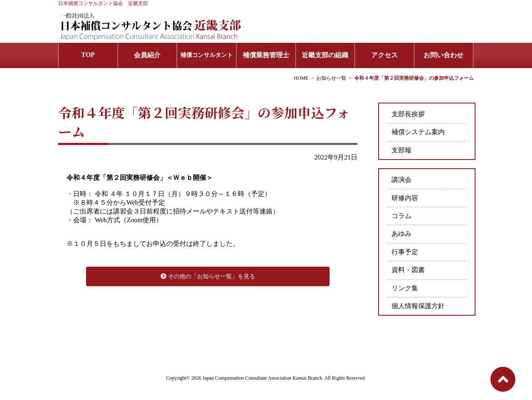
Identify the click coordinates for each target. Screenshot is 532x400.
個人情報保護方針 (418, 306)
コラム (401, 216)
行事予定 (405, 252)
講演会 (401, 180)
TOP (88, 55)
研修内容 (405, 198)
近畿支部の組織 (325, 55)
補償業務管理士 (266, 55)
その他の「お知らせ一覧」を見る (208, 276)
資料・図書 (408, 270)
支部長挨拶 (408, 114)
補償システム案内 (418, 132)
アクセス (384, 55)
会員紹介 (147, 55)
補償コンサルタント (207, 55)
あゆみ (401, 234)
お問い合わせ (443, 55)
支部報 (401, 150)
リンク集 (405, 288)
